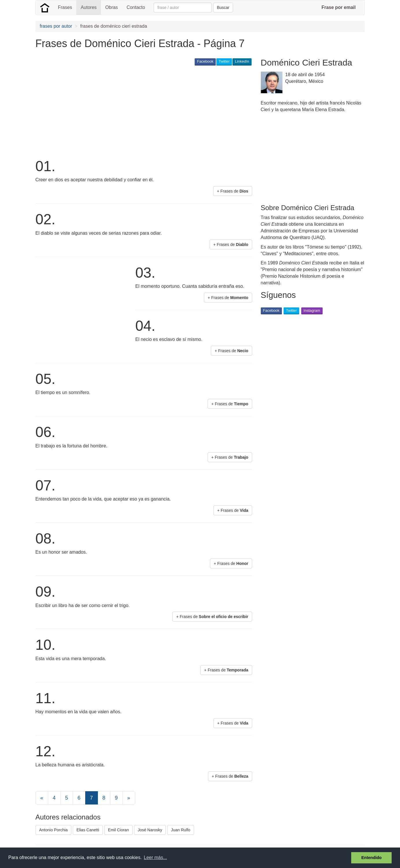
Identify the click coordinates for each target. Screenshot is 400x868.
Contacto (136, 7)
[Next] (129, 798)
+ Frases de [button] (233, 191)
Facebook (205, 61)
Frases (65, 7)
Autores (89, 7)
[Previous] (42, 798)
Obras (112, 7)
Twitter (224, 61)
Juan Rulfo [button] (181, 830)
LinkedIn (242, 61)
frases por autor (56, 26)
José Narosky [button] (150, 830)
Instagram (312, 310)
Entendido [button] (371, 858)
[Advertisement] (141, 111)
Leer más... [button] (155, 857)
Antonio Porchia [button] (54, 830)
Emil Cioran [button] (118, 830)
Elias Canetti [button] (88, 830)
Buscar (223, 8)
